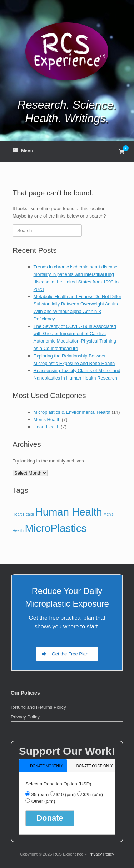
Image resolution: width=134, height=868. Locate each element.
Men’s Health (47, 420)
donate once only (95, 766)
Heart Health (47, 427)
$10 (66, 794)
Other (43, 801)
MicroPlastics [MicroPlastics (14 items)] (56, 528)
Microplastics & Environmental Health (72, 412)
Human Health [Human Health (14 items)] (68, 512)
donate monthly (46, 766)
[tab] (43, 766)
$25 (93, 794)
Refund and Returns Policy (38, 707)
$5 (40, 794)
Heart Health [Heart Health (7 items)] (23, 514)
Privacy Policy (25, 717)
